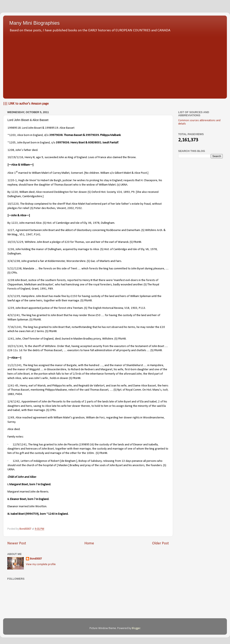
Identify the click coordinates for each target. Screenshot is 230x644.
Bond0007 (36, 559)
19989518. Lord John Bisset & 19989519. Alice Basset (41, 128)
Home (89, 543)
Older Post (160, 543)
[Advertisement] (115, 64)
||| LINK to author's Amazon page (26, 104)
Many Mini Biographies (34, 23)
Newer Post (17, 543)
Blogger (136, 628)
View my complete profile (41, 564)
